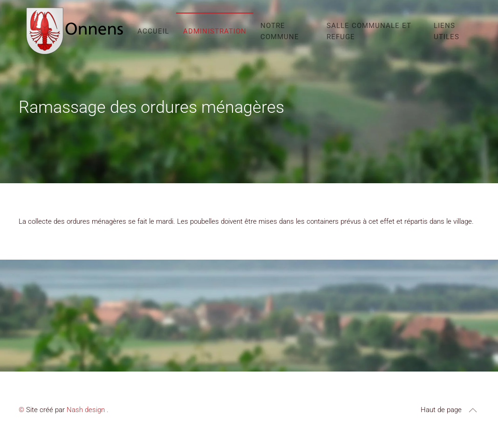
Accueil (153, 31)
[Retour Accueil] (75, 31)
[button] (473, 410)
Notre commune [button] (280, 31)
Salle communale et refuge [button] (369, 31)
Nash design (86, 410)
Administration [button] (215, 31)
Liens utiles (447, 31)
